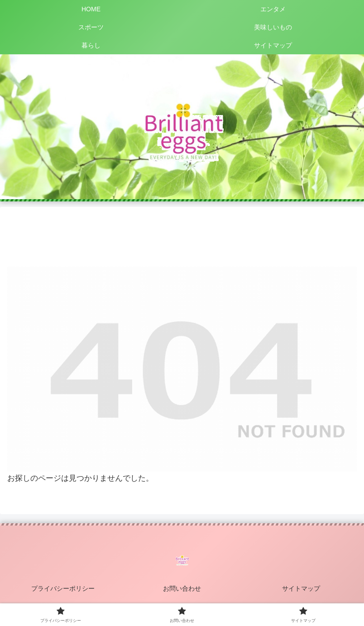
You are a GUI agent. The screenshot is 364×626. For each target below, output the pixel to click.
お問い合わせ (182, 588)
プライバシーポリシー (63, 588)
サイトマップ (301, 588)
